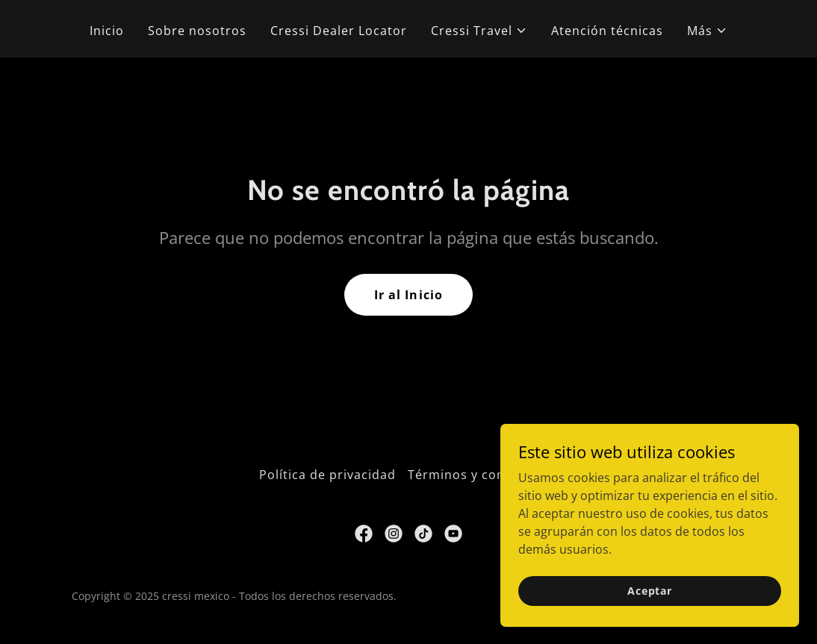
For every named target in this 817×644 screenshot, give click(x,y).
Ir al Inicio (408, 295)
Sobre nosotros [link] (197, 31)
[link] (364, 534)
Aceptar (650, 611)
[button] (479, 31)
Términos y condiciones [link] (483, 475)
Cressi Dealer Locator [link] (339, 31)
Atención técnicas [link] (607, 31)
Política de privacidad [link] (327, 475)
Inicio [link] (107, 31)
